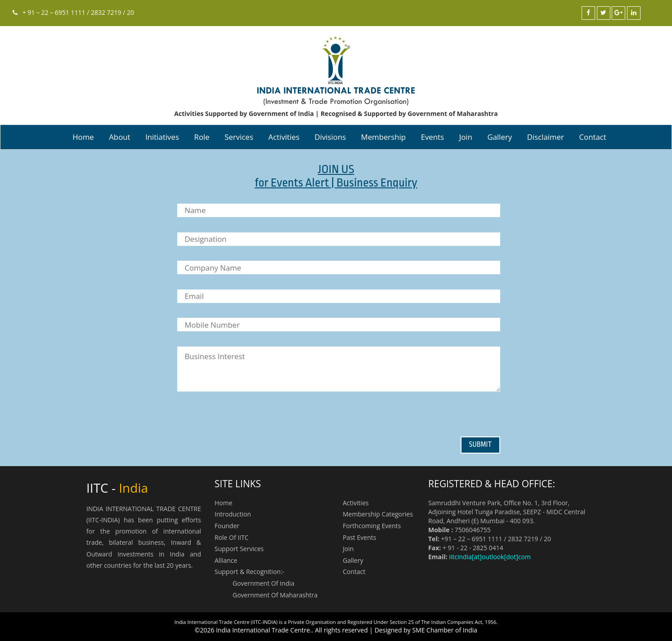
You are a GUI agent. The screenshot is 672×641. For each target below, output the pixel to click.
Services (239, 137)
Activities (284, 137)
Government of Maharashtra (275, 595)
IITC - (117, 488)
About (119, 137)
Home (83, 137)
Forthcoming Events (372, 526)
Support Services (239, 549)
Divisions (330, 137)
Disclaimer (546, 137)
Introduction (233, 514)
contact (593, 137)
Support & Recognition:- (249, 572)
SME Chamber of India (445, 630)
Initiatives (162, 137)
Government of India (263, 583)
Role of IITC (232, 537)
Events (432, 137)
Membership (383, 137)
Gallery (500, 137)
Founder (227, 526)
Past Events (359, 537)
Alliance (226, 560)
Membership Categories (378, 514)
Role (202, 137)
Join (466, 137)
